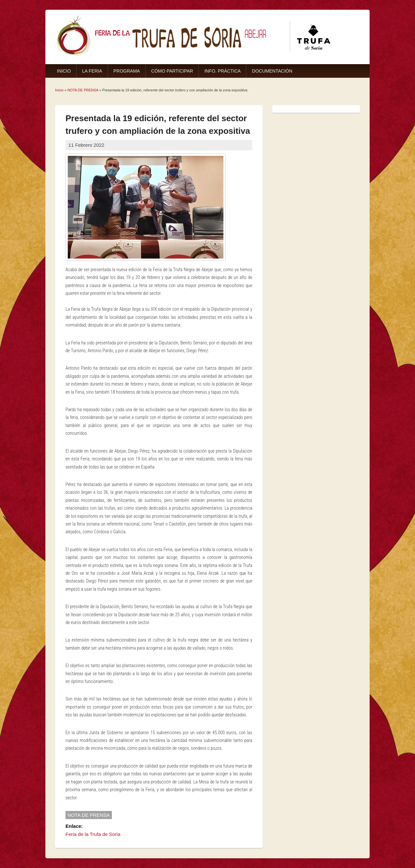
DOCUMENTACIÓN (272, 71)
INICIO (64, 71)
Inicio (59, 90)
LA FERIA (92, 71)
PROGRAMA (127, 71)
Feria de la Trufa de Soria (93, 834)
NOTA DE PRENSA (83, 90)
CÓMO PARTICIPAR (172, 71)
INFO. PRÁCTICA (222, 71)
